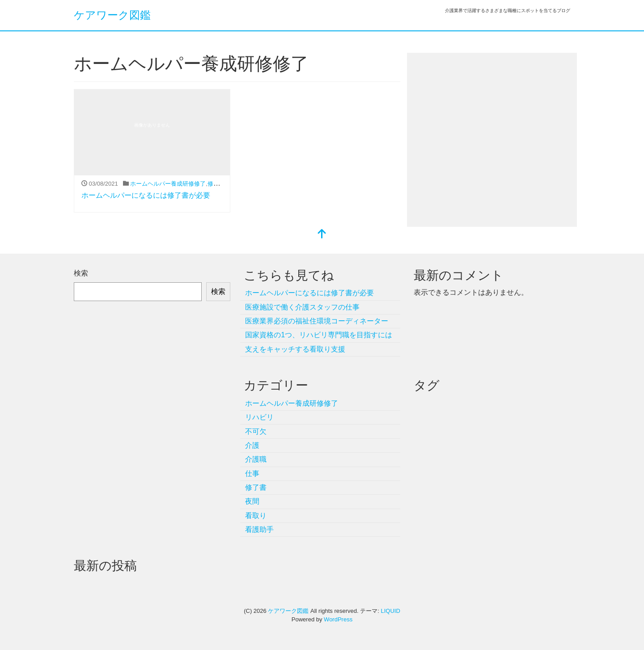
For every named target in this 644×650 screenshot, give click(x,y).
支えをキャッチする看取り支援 (295, 349)
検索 (81, 273)
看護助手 (259, 529)
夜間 (252, 501)
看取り (256, 516)
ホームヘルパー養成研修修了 (168, 184)
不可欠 (256, 431)
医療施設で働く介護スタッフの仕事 (302, 307)
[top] (322, 235)
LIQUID (390, 611)
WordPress (338, 619)
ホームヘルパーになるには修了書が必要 (146, 195)
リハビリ (259, 417)
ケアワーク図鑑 (112, 15)
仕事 (252, 474)
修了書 (216, 184)
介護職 (256, 459)
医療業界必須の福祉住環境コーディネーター (317, 321)
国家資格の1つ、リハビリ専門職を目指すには (319, 335)
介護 (252, 445)
